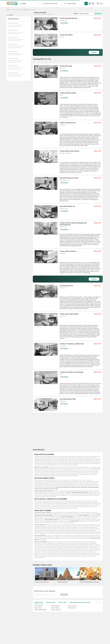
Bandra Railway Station (52, 520)
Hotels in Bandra (74, 521)
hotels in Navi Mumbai (67, 517)
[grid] (68, 231)
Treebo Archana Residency (62, 487)
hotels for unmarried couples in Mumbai (77, 492)
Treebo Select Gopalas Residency (90, 487)
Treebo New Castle (75, 487)
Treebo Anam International (42, 489)
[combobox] (30, 4)
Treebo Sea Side (54, 489)
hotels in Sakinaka (84, 515)
